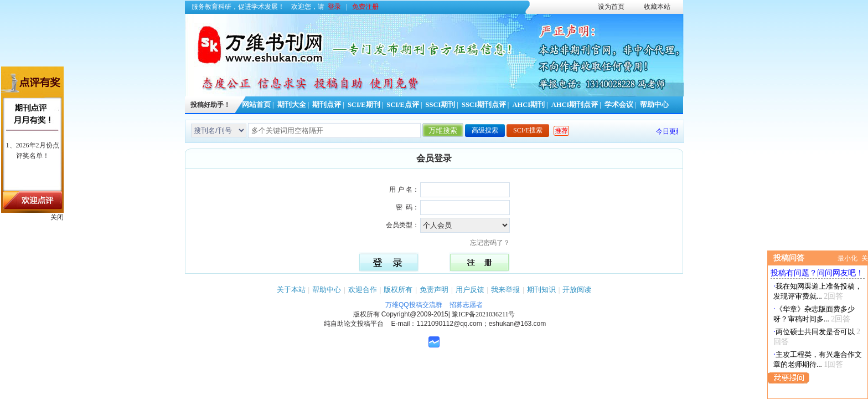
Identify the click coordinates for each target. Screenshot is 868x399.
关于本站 (291, 290)
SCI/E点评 (403, 105)
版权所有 (398, 290)
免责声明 (434, 290)
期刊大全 (292, 105)
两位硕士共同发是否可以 (815, 332)
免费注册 (365, 7)
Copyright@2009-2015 (415, 314)
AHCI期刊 (528, 105)
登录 (334, 7)
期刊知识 (541, 290)
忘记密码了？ (493, 243)
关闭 (57, 217)
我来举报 (505, 290)
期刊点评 (327, 105)
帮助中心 (654, 105)
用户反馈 (470, 290)
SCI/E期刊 (364, 105)
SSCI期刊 (441, 105)
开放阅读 (577, 290)
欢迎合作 (363, 290)
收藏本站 (657, 7)
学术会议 (619, 105)
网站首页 (256, 105)
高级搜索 (485, 130)
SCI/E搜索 (528, 130)
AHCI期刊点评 (575, 105)
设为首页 (611, 7)
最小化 (848, 258)
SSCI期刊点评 (484, 105)
